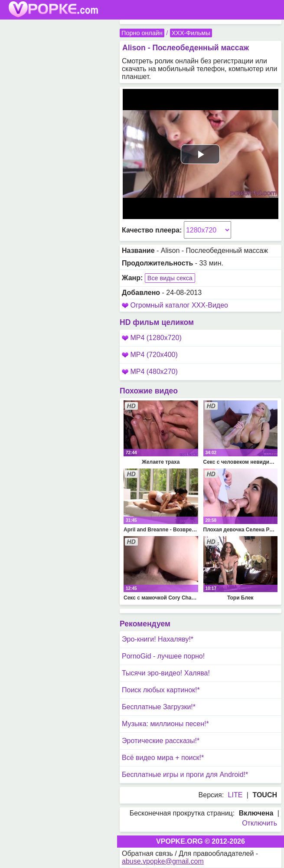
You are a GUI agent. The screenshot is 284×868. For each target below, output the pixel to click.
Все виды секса (170, 278)
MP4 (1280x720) (152, 338)
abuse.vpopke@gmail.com (163, 861)
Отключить (260, 823)
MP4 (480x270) (150, 372)
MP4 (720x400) (150, 355)
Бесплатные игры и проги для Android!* (185, 775)
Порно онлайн (142, 33)
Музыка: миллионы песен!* (165, 724)
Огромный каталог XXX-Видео (179, 305)
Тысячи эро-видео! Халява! (166, 673)
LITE (235, 795)
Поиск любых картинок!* (161, 690)
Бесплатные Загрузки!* (159, 707)
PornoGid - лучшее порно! (163, 656)
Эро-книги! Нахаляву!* (158, 639)
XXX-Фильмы (191, 33)
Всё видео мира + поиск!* (163, 758)
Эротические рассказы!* (161, 741)
